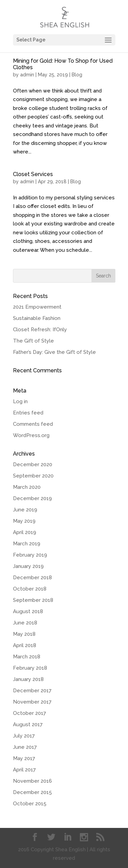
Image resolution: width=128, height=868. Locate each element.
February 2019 (30, 555)
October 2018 (30, 589)
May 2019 (24, 521)
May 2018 (24, 634)
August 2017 (28, 724)
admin (27, 75)
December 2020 (33, 464)
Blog (77, 75)
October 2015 (30, 804)
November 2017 (32, 702)
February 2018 (30, 668)
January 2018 (28, 679)
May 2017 (24, 758)
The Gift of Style (33, 341)
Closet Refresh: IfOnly (40, 330)
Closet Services (33, 174)
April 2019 (25, 532)
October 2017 (30, 713)
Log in (20, 401)
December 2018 (32, 578)
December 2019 (32, 498)
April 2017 (24, 770)
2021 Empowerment (37, 307)
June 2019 (25, 510)
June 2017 (25, 747)
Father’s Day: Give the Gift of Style (54, 352)
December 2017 (32, 691)
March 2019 (27, 544)
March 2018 (27, 657)
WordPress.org (31, 435)
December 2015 (32, 792)
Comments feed (33, 424)
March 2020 (27, 487)
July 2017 (24, 736)
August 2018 (28, 611)
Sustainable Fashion (37, 318)
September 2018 (33, 600)
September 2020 (33, 476)
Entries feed (28, 413)
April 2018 (25, 645)
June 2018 (25, 623)
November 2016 (32, 781)
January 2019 (28, 566)
